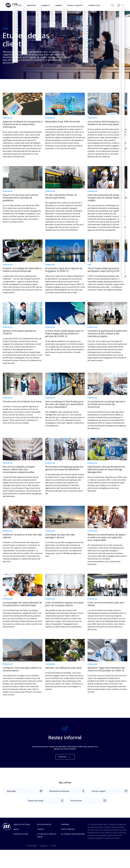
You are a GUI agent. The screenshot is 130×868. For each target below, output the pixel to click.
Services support (108, 792)
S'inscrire (64, 757)
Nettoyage (23, 792)
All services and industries (73, 834)
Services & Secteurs (22, 824)
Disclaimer (43, 846)
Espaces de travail (44, 802)
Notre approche (44, 824)
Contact (41, 829)
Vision (16, 829)
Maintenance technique (66, 792)
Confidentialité (32, 846)
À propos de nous (21, 834)
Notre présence (68, 829)
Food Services (87, 802)
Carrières (65, 824)
